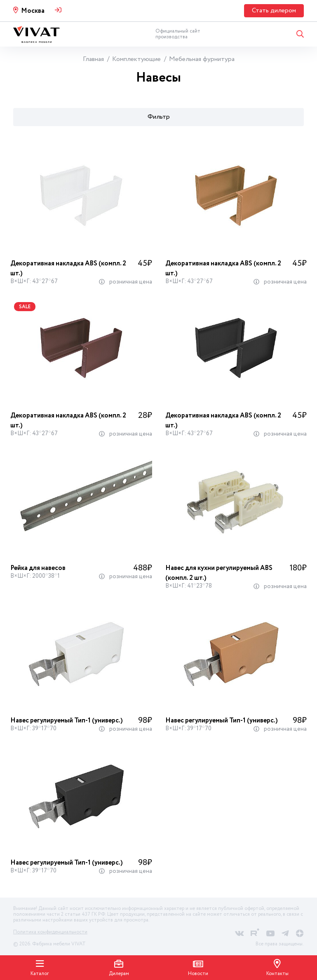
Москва (33, 11)
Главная (93, 59)
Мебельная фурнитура (202, 59)
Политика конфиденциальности (50, 932)
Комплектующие (136, 59)
